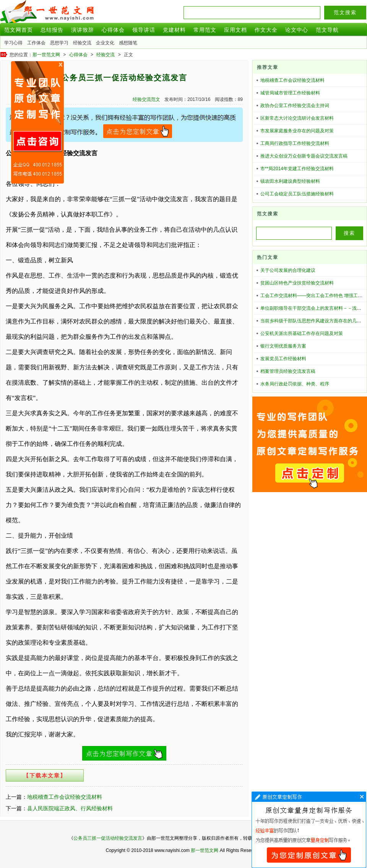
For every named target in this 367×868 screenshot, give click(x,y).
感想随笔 (128, 43)
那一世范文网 (46, 55)
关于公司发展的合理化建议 (288, 270)
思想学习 (59, 43)
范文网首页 (19, 30)
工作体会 (36, 43)
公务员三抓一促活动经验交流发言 (108, 838)
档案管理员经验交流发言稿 (288, 371)
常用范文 (205, 30)
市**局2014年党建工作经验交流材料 (297, 169)
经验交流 (82, 43)
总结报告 (52, 30)
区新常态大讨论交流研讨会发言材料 (297, 118)
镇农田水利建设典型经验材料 (290, 181)
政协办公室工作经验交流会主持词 (295, 106)
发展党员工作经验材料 (283, 359)
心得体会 (113, 30)
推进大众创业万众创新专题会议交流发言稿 (304, 156)
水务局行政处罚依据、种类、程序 (295, 384)
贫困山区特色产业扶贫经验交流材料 (297, 283)
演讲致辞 (83, 30)
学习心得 (13, 43)
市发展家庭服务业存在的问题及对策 (297, 131)
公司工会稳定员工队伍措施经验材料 (297, 194)
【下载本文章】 (45, 775)
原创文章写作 (37, 122)
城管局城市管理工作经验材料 (290, 93)
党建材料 (174, 30)
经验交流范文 (146, 99)
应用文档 (235, 30)
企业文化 (105, 43)
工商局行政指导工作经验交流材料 (295, 143)
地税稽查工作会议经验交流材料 (65, 797)
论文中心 (297, 30)
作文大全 (266, 30)
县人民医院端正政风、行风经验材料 (70, 808)
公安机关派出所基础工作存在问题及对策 (302, 333)
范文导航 (327, 30)
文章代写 (309, 830)
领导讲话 (144, 30)
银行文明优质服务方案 (283, 346)
